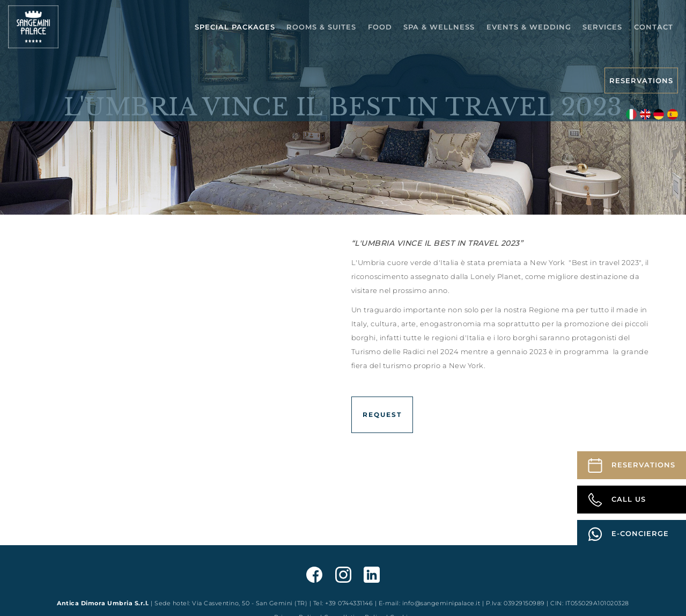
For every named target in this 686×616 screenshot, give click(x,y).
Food (380, 27)
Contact (654, 27)
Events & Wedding (529, 27)
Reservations (641, 80)
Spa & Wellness (439, 27)
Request (382, 415)
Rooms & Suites (321, 27)
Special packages (235, 27)
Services (602, 27)
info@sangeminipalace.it (441, 603)
